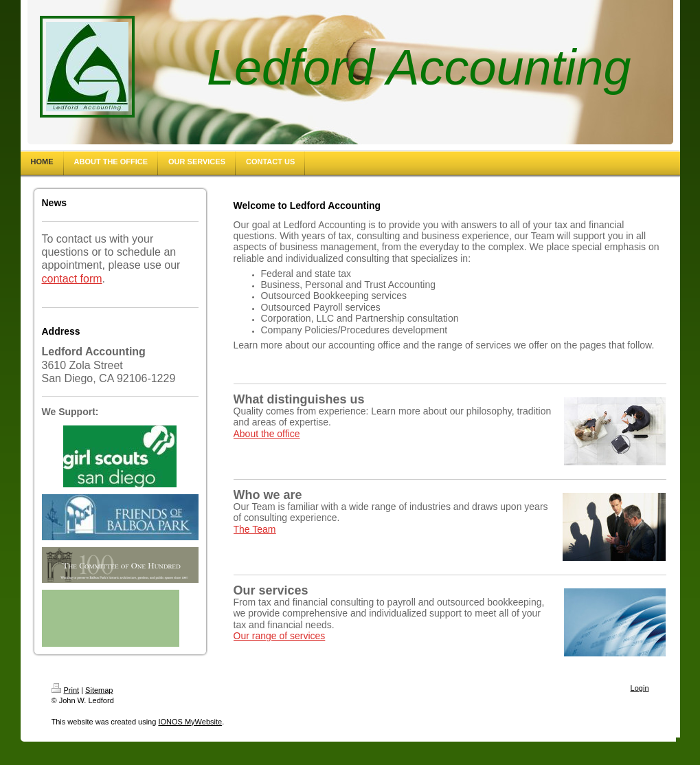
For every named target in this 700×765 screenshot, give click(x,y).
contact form (72, 279)
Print (66, 690)
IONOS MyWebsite (190, 722)
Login (640, 688)
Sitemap (99, 690)
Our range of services (280, 636)
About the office (267, 434)
